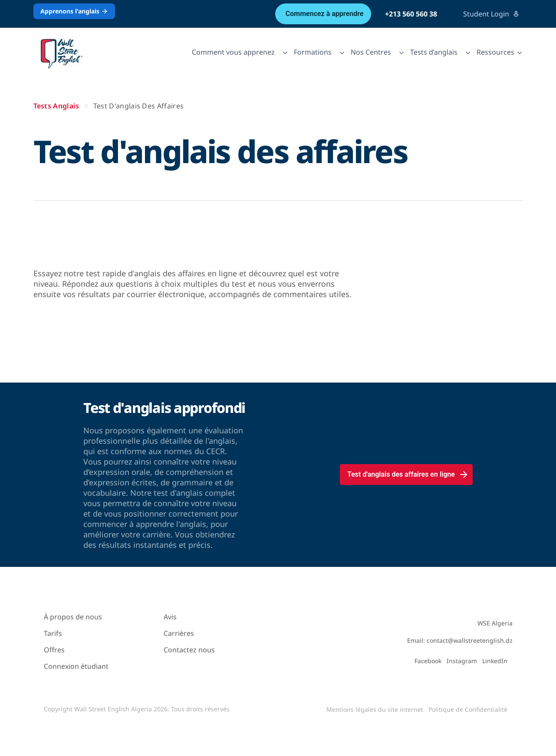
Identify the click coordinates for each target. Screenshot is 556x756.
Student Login (491, 14)
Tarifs (53, 633)
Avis (170, 617)
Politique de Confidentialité (468, 709)
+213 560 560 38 (411, 14)
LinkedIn (495, 661)
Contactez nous (189, 650)
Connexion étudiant (76, 666)
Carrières (179, 633)
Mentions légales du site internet (375, 709)
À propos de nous (73, 617)
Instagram (462, 661)
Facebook (428, 661)
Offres (54, 650)
